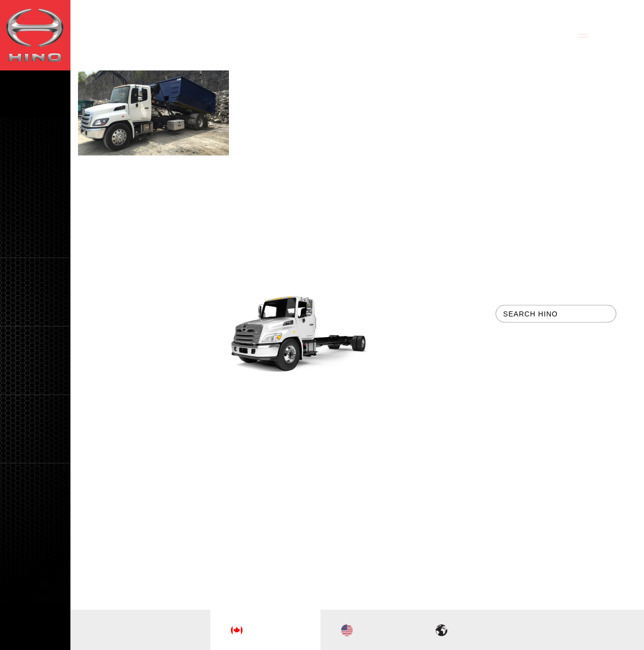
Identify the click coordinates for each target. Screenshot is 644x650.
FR (35, 639)
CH (50, 639)
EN (20, 639)
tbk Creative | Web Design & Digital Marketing (357, 533)
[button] (35, 292)
